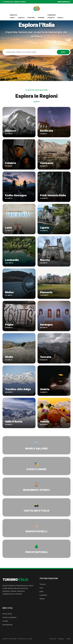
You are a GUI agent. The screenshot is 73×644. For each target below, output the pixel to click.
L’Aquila (21, 18)
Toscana (42, 584)
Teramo (41, 18)
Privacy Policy (7, 614)
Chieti (12, 18)
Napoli (60, 18)
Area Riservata (7, 625)
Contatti (5, 621)
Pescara (31, 18)
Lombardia (43, 595)
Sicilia (41, 591)
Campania (52, 15)
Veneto (42, 599)
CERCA (63, 52)
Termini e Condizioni (9, 617)
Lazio (41, 588)
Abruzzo (14, 15)
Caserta (51, 18)
